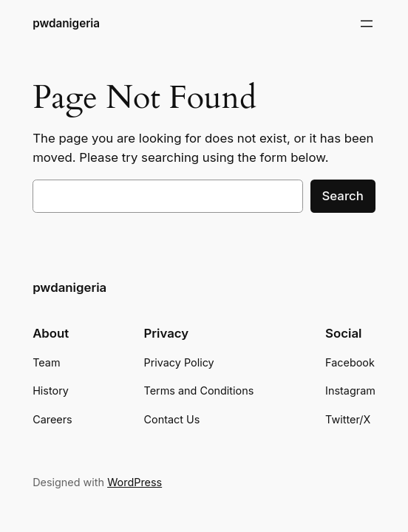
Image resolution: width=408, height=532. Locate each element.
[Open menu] (367, 24)
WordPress (135, 482)
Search (343, 196)
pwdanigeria (66, 23)
